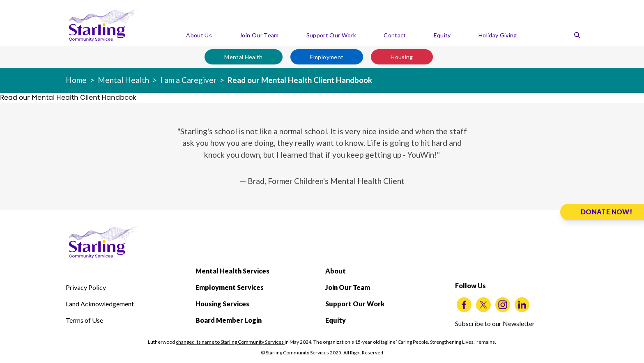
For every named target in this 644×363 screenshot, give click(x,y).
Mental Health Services (232, 271)
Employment (327, 57)
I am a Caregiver (188, 80)
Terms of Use (84, 320)
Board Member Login (229, 320)
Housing (402, 57)
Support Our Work (331, 35)
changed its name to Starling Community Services (230, 342)
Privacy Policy (86, 287)
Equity (442, 35)
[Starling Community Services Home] (103, 25)
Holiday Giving (498, 35)
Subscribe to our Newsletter (495, 323)
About (336, 271)
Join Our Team (259, 35)
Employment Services (230, 287)
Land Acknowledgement (100, 304)
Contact (395, 35)
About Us (199, 35)
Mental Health (244, 57)
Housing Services (222, 304)
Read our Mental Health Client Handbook (300, 80)
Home (76, 80)
